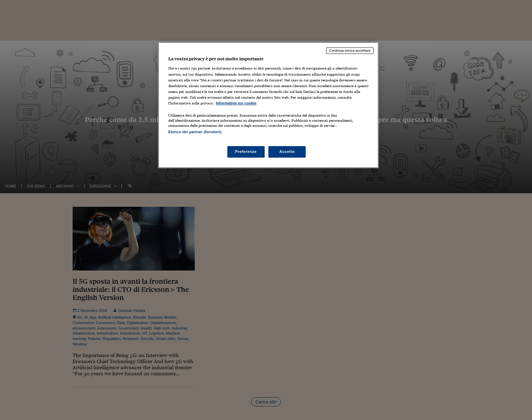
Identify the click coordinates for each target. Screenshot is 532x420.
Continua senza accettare (350, 51)
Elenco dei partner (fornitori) (195, 132)
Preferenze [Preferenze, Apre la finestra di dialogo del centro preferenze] (246, 152)
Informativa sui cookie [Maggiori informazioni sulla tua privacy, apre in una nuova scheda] (236, 103)
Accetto (287, 152)
